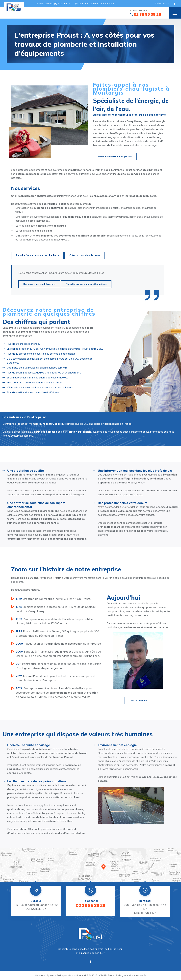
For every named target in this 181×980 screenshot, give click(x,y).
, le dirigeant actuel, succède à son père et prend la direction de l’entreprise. (55, 678)
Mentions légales (44, 975)
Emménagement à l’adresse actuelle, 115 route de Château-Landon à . (56, 609)
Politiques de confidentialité (72, 975)
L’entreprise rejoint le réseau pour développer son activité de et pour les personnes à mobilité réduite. (57, 692)
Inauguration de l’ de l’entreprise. (59, 644)
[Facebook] (175, 4)
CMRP (103, 975)
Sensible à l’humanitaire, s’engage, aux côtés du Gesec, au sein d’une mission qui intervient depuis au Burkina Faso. (58, 653)
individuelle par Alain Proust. (53, 599)
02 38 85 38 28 (146, 14)
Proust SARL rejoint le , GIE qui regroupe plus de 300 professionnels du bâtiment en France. (57, 633)
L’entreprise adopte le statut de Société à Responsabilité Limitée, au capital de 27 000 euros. (54, 621)
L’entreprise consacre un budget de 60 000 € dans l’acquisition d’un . (58, 666)
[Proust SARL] (14, 7)
